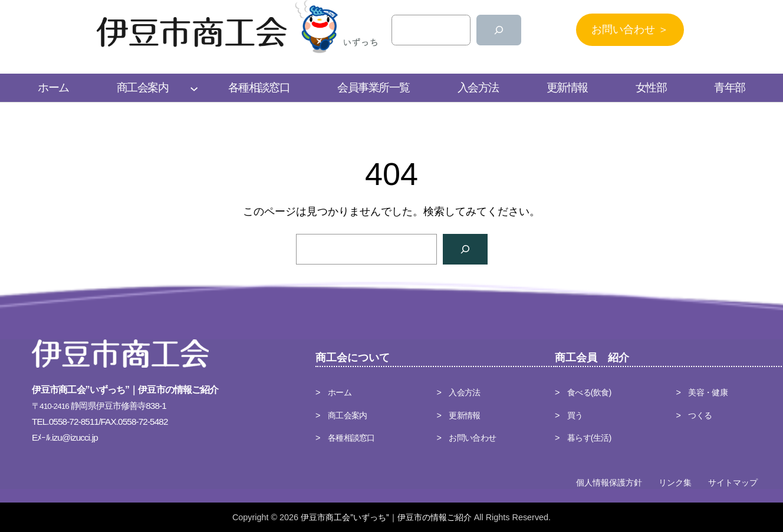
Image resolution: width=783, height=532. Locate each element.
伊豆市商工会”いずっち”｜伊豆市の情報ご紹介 (386, 517)
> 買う (569, 415)
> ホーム (333, 392)
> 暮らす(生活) (583, 438)
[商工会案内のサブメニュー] (194, 88)
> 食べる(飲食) (583, 392)
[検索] (499, 30)
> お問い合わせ (467, 438)
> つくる (694, 415)
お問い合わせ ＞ (630, 29)
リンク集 (675, 483)
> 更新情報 (459, 415)
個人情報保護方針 (609, 483)
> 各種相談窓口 (345, 438)
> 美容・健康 (702, 392)
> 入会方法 (459, 392)
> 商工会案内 (341, 415)
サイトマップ (733, 483)
